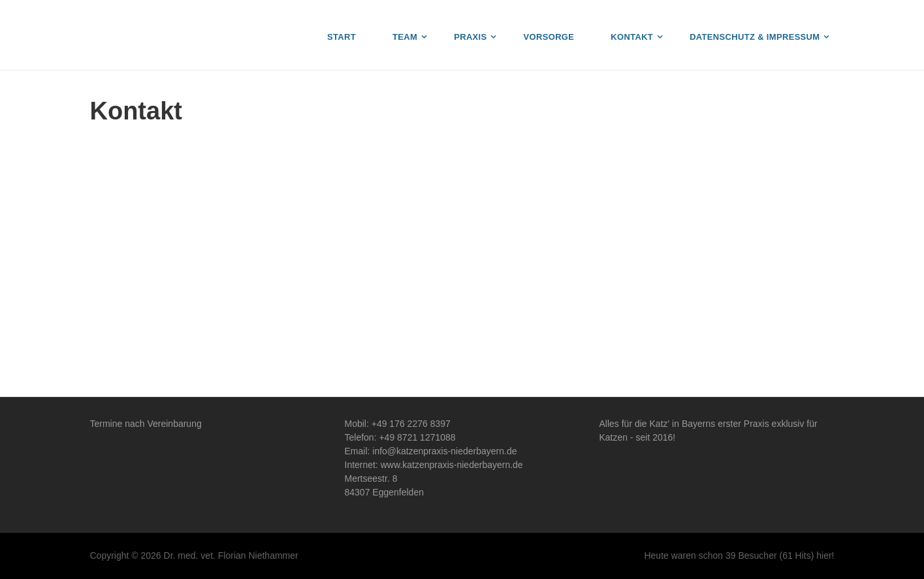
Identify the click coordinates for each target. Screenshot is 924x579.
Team (405, 37)
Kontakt (632, 37)
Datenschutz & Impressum (755, 37)
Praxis (470, 37)
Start (342, 37)
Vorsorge (549, 37)
